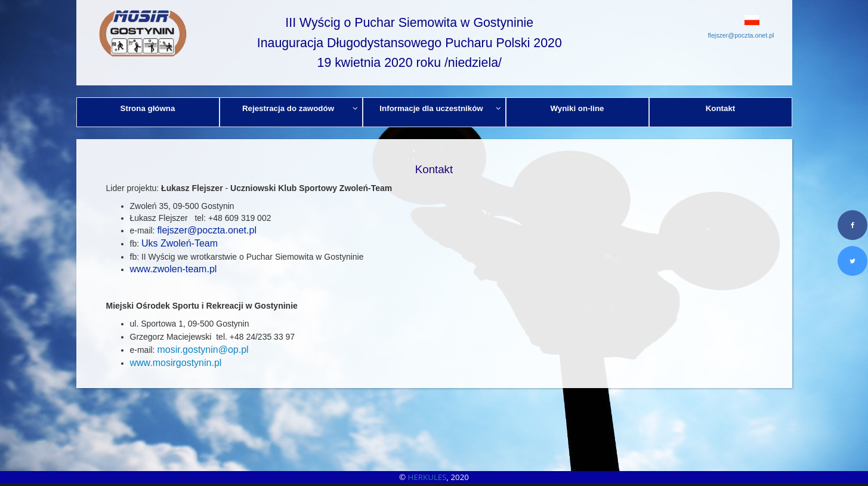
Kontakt (721, 108)
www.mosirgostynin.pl (176, 363)
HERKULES (427, 477)
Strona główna (148, 108)
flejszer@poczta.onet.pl (741, 35)
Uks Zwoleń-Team (181, 243)
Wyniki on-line (577, 108)
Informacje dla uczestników (440, 108)
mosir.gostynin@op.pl (203, 350)
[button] (725, 20)
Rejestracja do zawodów (300, 108)
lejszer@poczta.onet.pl (208, 230)
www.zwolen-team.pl (174, 269)
